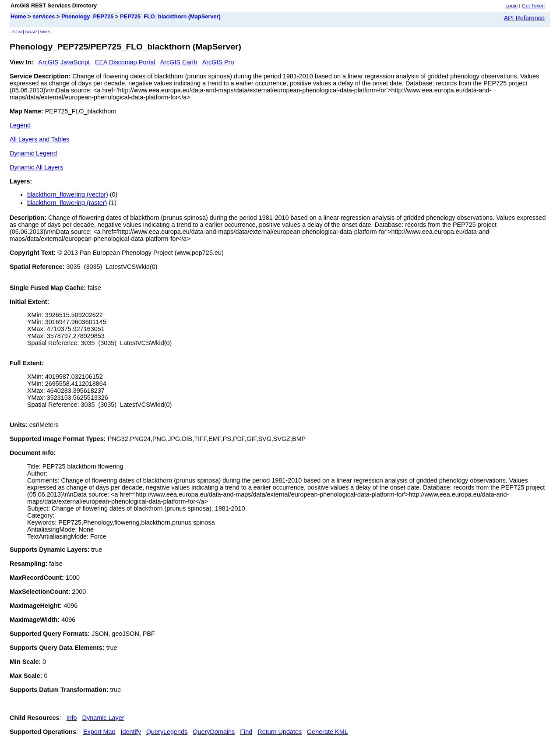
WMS (45, 32)
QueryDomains (214, 732)
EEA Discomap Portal (125, 62)
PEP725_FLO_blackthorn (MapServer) (170, 16)
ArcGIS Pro (218, 62)
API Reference (524, 18)
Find (246, 732)
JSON (16, 32)
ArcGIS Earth (179, 62)
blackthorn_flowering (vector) (68, 194)
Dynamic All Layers (36, 167)
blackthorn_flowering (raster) (67, 203)
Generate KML (328, 732)
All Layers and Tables (40, 139)
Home (18, 16)
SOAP (31, 32)
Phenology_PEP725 (87, 16)
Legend (20, 125)
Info (72, 718)
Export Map (99, 732)
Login (511, 6)
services (44, 16)
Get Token (533, 6)
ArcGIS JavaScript (64, 62)
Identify (131, 732)
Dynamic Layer (103, 718)
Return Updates (280, 732)
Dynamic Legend (33, 153)
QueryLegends (167, 732)
